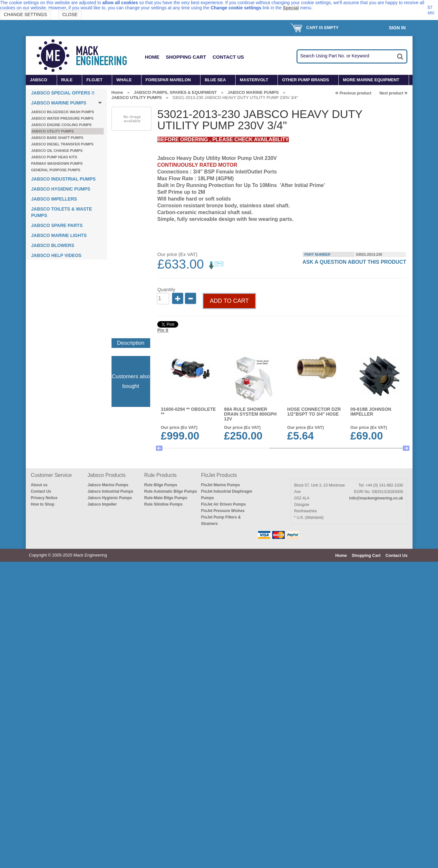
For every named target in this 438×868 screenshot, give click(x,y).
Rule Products (161, 781)
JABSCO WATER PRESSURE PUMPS (63, 118)
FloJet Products (219, 781)
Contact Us (228, 57)
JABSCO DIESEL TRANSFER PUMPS (63, 144)
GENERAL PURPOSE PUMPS (56, 170)
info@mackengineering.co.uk (376, 804)
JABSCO (39, 80)
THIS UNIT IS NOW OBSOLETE (371, 567)
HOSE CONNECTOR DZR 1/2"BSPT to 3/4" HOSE (314, 487)
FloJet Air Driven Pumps (224, 811)
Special (291, 8)
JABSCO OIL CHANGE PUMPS (57, 151)
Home (152, 57)
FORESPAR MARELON (168, 80)
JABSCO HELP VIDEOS (56, 255)
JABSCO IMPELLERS (54, 199)
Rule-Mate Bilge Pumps (166, 804)
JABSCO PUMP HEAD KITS (54, 157)
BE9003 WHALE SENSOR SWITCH (188, 728)
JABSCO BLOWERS (53, 245)
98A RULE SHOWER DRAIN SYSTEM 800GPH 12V (251, 489)
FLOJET (94, 80)
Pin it (163, 405)
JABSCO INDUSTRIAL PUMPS (63, 179)
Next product (393, 93)
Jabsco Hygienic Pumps (110, 804)
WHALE (124, 80)
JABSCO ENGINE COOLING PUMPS (62, 125)
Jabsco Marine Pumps (108, 791)
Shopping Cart (186, 57)
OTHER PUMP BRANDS (306, 80)
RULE (67, 80)
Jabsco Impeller (102, 811)
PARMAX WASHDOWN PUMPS (57, 163)
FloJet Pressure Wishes (223, 817)
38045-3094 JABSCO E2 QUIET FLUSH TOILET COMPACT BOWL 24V (250, 730)
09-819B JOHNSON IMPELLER (371, 487)
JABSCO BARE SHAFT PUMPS (57, 138)
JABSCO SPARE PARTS (57, 225)
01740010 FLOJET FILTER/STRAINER (371, 647)
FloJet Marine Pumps (221, 791)
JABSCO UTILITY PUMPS (53, 131)
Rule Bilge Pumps (161, 791)
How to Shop (42, 811)
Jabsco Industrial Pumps (111, 798)
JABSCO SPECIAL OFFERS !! (63, 93)
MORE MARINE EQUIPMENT (371, 80)
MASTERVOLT (254, 80)
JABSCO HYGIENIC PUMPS (61, 189)
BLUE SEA (215, 80)
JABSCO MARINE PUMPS (59, 103)
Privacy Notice (44, 804)
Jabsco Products (107, 781)
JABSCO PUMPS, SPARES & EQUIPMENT (175, 92)
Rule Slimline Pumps (164, 811)
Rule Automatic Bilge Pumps (171, 798)
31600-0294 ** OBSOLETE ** (189, 487)
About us (39, 791)
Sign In (397, 28)
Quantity (166, 365)
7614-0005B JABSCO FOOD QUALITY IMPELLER (310, 569)
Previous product (353, 93)
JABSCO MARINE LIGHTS (59, 235)
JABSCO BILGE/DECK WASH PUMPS (63, 112)
